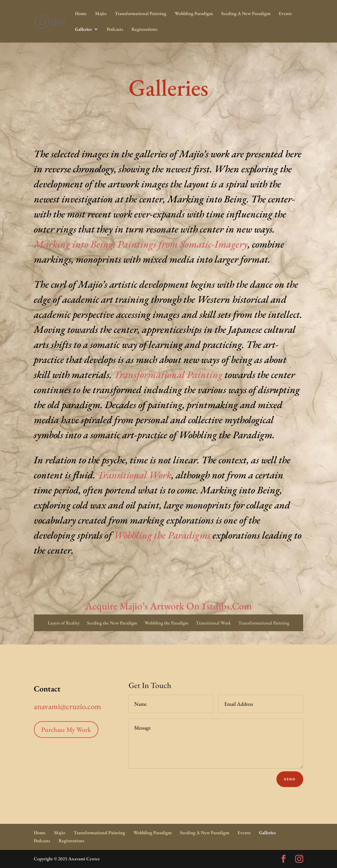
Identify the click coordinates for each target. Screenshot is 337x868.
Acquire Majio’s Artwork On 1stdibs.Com (169, 606)
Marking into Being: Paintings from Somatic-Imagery (141, 244)
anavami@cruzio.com (65, 706)
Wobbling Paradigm (194, 14)
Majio (101, 14)
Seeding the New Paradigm (112, 623)
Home (81, 14)
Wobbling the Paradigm (166, 623)
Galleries (83, 29)
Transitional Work (134, 475)
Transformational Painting (141, 14)
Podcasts (115, 29)
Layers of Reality (64, 623)
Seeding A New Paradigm (246, 14)
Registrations (144, 29)
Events (285, 14)
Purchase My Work (66, 730)
